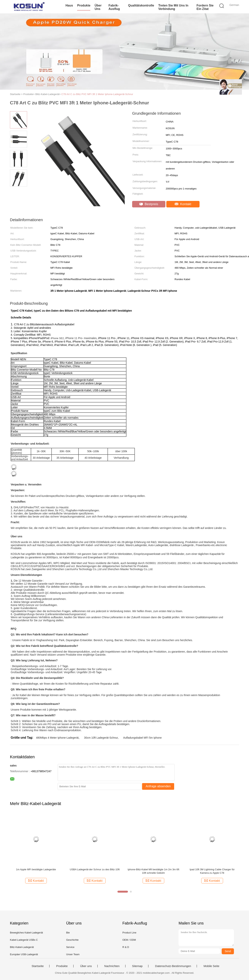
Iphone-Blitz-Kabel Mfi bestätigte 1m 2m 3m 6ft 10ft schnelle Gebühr (153, 871)
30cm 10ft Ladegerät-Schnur (101, 738)
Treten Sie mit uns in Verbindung (173, 7)
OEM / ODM (129, 940)
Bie (68, 933)
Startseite (38, 966)
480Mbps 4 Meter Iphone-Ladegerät (57, 738)
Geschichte (72, 940)
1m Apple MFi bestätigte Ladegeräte (36, 869)
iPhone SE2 (57, 338)
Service (70, 947)
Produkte (84, 5)
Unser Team (73, 954)
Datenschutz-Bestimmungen (173, 966)
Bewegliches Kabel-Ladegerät (26, 933)
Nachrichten (112, 966)
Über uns (98, 7)
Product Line (129, 933)
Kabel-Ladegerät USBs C (24, 940)
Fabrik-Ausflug (114, 7)
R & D (126, 947)
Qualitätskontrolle (141, 5)
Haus (69, 5)
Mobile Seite (211, 966)
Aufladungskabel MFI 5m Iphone (142, 738)
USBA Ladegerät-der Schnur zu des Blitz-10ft (95, 869)
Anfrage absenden (158, 786)
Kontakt (183, 204)
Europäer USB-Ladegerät (24, 954)
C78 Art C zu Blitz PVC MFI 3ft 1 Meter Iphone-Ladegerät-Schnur (97, 94)
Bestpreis (149, 204)
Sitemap (137, 966)
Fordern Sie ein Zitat (205, 7)
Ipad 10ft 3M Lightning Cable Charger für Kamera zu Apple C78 (212, 871)
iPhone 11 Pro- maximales (81, 338)
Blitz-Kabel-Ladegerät (22, 947)
